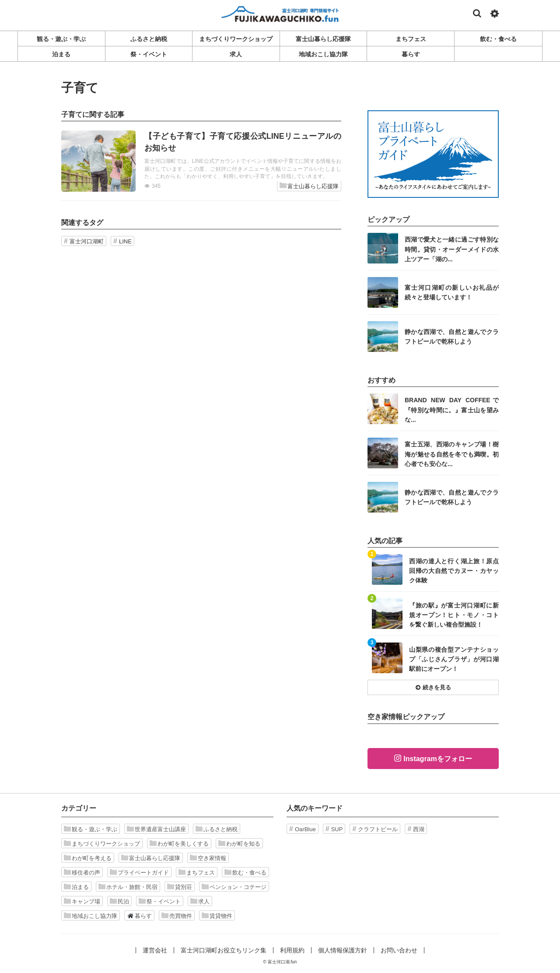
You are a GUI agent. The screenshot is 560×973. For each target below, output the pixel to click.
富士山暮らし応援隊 (309, 186)
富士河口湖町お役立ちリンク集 (224, 950)
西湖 (419, 829)
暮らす (139, 916)
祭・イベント (160, 901)
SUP (337, 829)
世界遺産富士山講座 (156, 829)
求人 (200, 901)
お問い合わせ (399, 950)
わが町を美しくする (179, 843)
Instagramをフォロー (437, 759)
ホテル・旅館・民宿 (128, 887)
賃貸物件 (217, 916)
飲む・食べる (245, 872)
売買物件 (177, 916)
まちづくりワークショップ (102, 843)
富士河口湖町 (87, 241)
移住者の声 (82, 872)
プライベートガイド (139, 872)
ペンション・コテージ (234, 887)
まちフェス (197, 872)
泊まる (76, 887)
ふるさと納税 (217, 829)
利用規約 (292, 950)
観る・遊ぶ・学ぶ (91, 829)
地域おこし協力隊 (91, 916)
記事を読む (201, 161)
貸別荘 (180, 887)
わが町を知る (239, 843)
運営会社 (155, 950)
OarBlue (305, 829)
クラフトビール (378, 829)
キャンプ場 (82, 901)
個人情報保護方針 (343, 950)
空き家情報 (208, 858)
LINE (125, 241)
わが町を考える (88, 858)
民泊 (119, 901)
